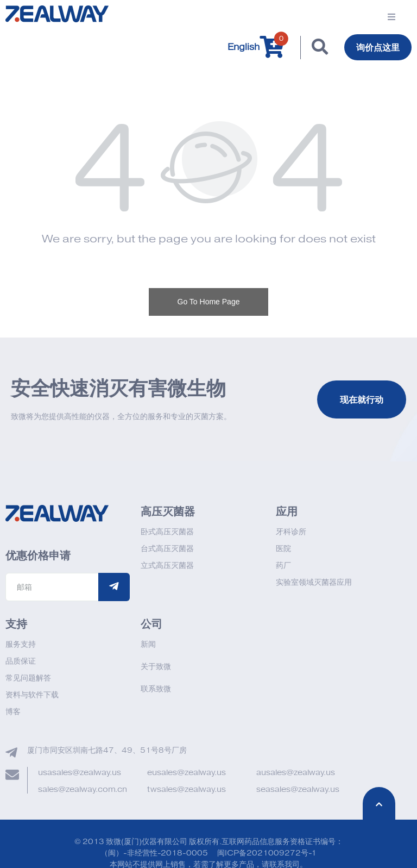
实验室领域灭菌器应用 (314, 582)
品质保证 (21, 661)
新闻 (148, 644)
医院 (283, 549)
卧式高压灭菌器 (167, 532)
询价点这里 (378, 47)
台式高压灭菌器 (167, 549)
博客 (13, 712)
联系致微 (156, 689)
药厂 (283, 566)
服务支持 (21, 644)
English (244, 47)
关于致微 (156, 667)
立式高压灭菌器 (167, 566)
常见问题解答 (28, 678)
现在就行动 (362, 399)
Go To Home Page (209, 302)
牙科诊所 (291, 532)
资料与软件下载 (32, 695)
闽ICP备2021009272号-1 (267, 853)
